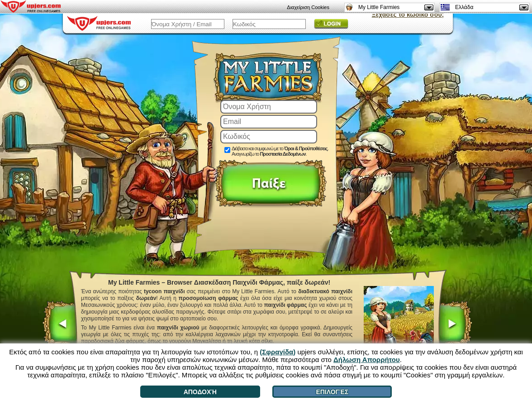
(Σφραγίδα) (278, 352)
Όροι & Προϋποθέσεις (306, 148)
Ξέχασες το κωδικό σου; (408, 14)
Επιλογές (332, 392)
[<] (60, 325)
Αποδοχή (200, 392)
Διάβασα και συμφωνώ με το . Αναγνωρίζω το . (280, 151)
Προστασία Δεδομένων (283, 154)
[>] (455, 325)
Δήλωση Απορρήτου (367, 360)
